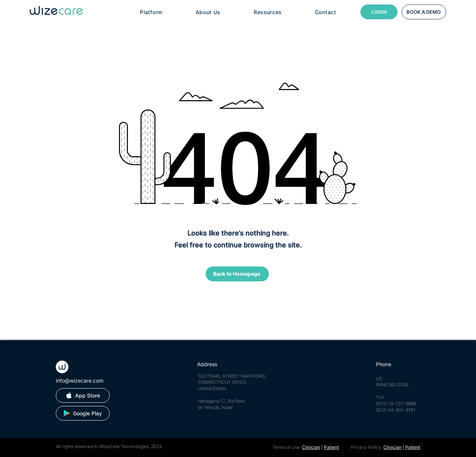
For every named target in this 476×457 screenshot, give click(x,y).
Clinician (311, 447)
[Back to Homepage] (237, 274)
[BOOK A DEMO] (424, 12)
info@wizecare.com (80, 381)
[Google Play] (83, 413)
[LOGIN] (379, 12)
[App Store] (83, 395)
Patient (331, 447)
